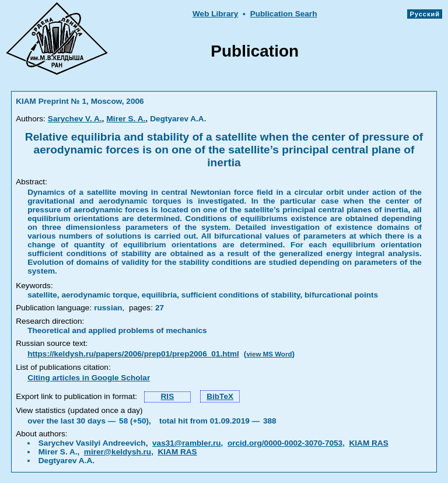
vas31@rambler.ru (187, 443)
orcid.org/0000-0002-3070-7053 (285, 443)
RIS (168, 396)
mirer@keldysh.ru (118, 452)
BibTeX (220, 396)
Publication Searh (284, 14)
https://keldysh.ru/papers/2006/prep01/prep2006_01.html (133, 354)
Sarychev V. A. (75, 119)
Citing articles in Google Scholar (89, 378)
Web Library (215, 14)
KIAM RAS (368, 443)
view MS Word (269, 354)
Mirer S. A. (126, 119)
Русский (425, 14)
